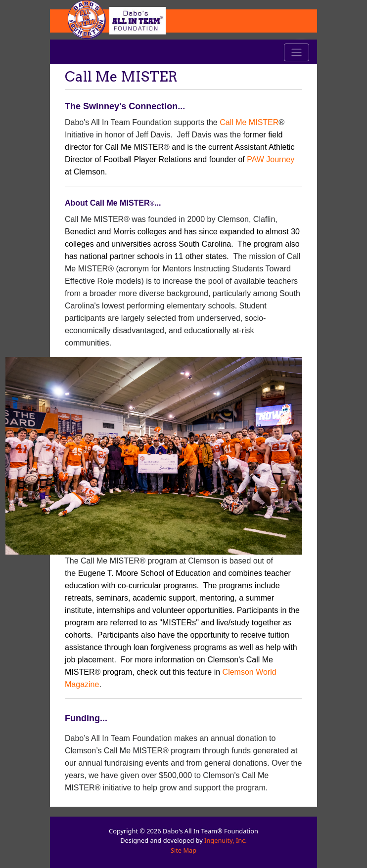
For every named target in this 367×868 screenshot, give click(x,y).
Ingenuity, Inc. (226, 840)
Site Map (183, 850)
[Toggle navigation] (297, 52)
